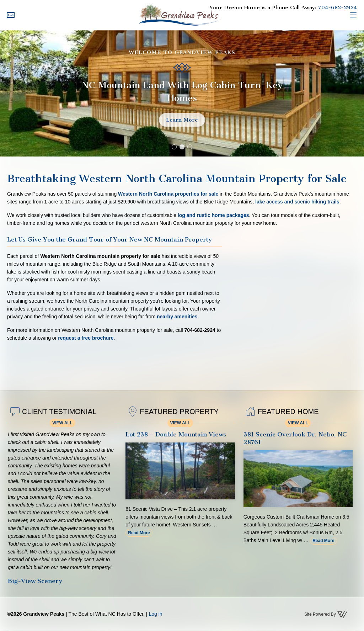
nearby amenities (177, 317)
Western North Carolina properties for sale (168, 194)
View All (62, 423)
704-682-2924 (338, 7)
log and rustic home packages (213, 215)
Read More (139, 533)
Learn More (182, 120)
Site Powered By (326, 615)
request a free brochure (86, 338)
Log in (155, 614)
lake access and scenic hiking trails (297, 202)
